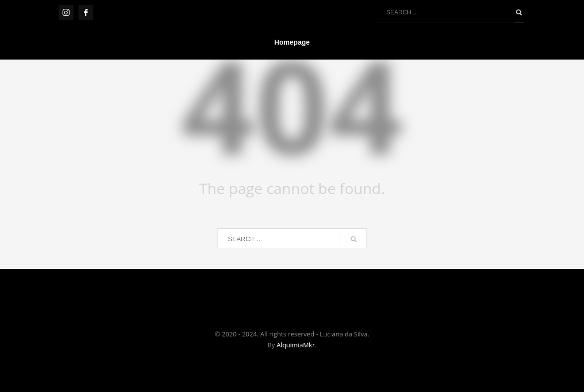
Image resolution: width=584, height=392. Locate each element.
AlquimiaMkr (296, 345)
